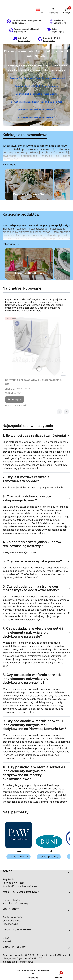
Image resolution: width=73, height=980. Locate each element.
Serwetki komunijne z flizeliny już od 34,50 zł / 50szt (36, 102)
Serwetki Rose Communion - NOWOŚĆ (36, 110)
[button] (11, 164)
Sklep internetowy (33, 970)
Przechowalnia (10, 924)
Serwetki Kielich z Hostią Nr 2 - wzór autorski (37, 86)
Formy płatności (11, 900)
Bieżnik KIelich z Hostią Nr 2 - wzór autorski (37, 94)
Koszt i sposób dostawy (15, 903)
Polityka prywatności (14, 883)
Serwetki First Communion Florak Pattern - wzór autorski (37, 78)
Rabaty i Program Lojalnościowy (20, 886)
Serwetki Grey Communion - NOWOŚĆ (37, 117)
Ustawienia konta (12, 921)
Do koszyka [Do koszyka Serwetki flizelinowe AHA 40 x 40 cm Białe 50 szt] (15, 399)
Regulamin (8, 879)
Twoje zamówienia (12, 917)
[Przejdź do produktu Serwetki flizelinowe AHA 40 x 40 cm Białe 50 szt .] (36, 346)
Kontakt (7, 941)
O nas (6, 938)
